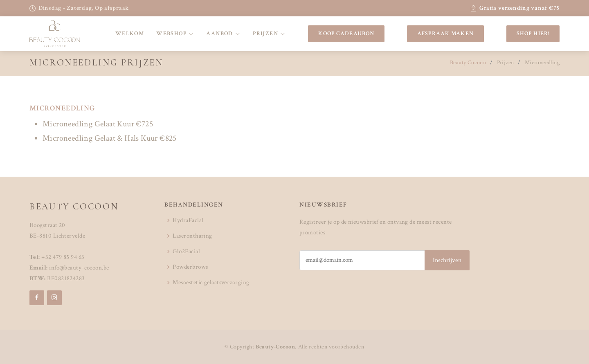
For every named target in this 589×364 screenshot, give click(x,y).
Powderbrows (190, 267)
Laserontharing (192, 236)
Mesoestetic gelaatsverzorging (211, 282)
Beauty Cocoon (468, 63)
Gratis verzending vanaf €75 (519, 8)
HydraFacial (188, 220)
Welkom (130, 34)
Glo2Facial (186, 251)
